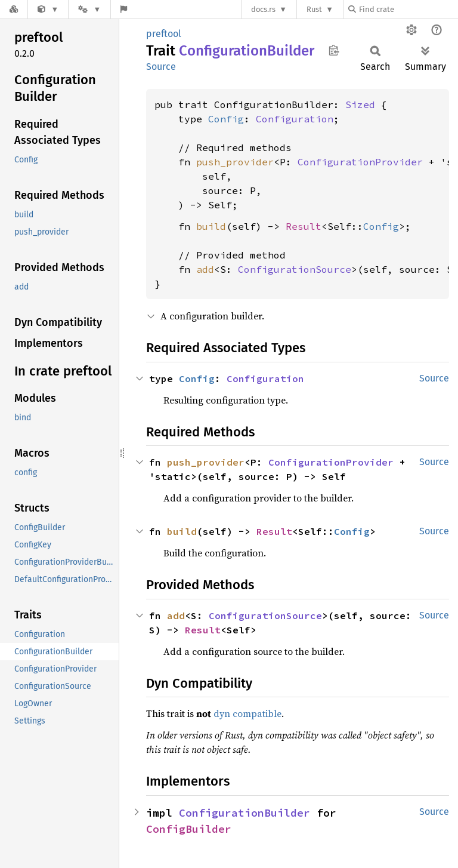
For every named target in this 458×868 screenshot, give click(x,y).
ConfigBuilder (189, 829)
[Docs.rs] (14, 9)
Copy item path (334, 50)
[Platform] (89, 9)
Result (304, 226)
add (205, 269)
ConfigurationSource (295, 269)
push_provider (235, 162)
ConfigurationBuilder (245, 813)
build (211, 226)
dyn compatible (247, 713)
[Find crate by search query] (408, 9)
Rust (314, 9)
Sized (360, 104)
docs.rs (263, 9)
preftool (164, 34)
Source (161, 67)
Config (226, 119)
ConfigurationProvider (360, 162)
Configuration (295, 119)
